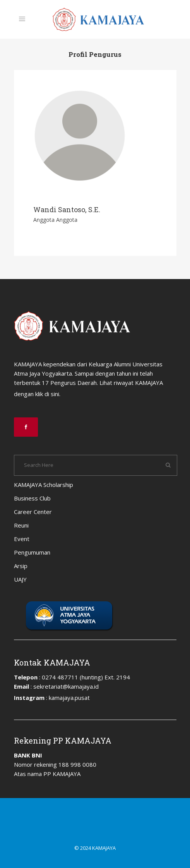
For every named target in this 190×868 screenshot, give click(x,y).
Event (22, 539)
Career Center (33, 512)
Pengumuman (32, 552)
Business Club (32, 498)
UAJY (20, 579)
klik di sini (47, 394)
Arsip (21, 566)
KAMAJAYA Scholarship (44, 485)
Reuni (21, 525)
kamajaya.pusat (69, 698)
